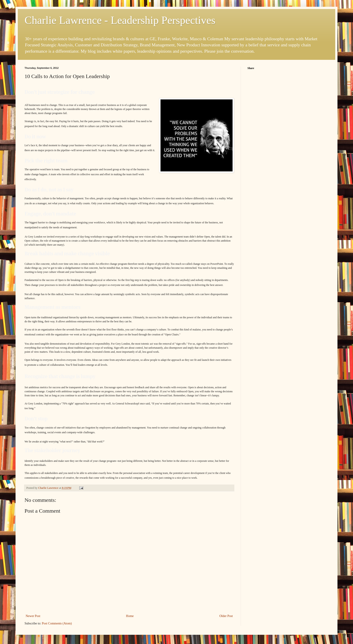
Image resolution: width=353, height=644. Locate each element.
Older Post (226, 616)
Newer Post (33, 616)
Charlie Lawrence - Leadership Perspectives (120, 20)
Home (130, 616)
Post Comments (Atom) (57, 623)
